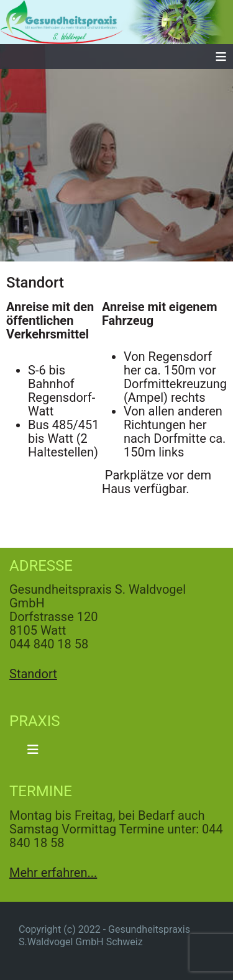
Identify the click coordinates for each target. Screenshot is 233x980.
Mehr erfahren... (53, 873)
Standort (33, 674)
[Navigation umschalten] (33, 750)
